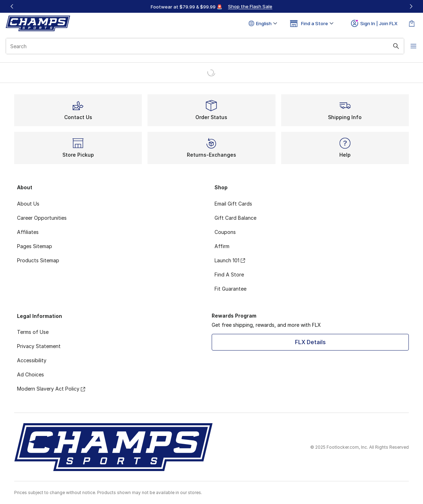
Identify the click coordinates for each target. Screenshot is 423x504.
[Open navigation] (409, 46)
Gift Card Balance (235, 218)
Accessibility (32, 360)
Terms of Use (33, 332)
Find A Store (229, 275)
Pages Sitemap (35, 246)
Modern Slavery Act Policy (51, 389)
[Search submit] (389, 46)
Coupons (225, 232)
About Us (28, 204)
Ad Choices (30, 374)
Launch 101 (230, 260)
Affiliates (28, 232)
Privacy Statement (39, 346)
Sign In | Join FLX (374, 23)
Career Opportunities (42, 218)
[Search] (202, 46)
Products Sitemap (38, 260)
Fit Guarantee (230, 289)
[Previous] (12, 6)
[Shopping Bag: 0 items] (412, 23)
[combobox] (202, 46)
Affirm (222, 246)
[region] (212, 6)
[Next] (411, 6)
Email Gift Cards (233, 204)
